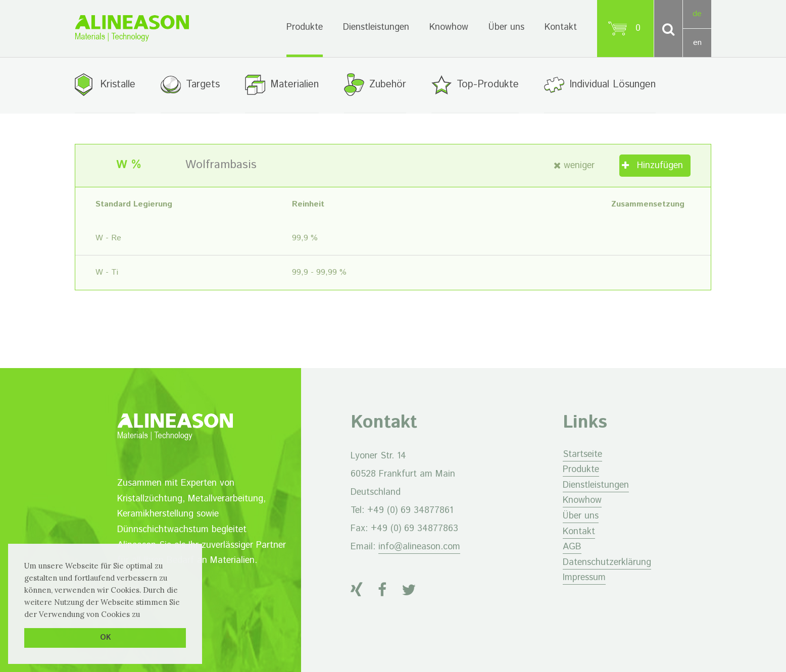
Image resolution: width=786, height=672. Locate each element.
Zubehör (388, 85)
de (697, 14)
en (697, 43)
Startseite (582, 454)
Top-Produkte (488, 85)
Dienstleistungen (376, 27)
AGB (572, 547)
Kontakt (561, 27)
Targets (203, 85)
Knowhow (449, 27)
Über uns (506, 27)
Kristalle (118, 85)
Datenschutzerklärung (607, 562)
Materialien (294, 85)
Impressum (584, 578)
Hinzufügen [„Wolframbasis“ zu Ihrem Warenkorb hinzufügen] (660, 166)
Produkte (305, 27)
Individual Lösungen (612, 85)
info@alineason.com (419, 547)
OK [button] (105, 638)
